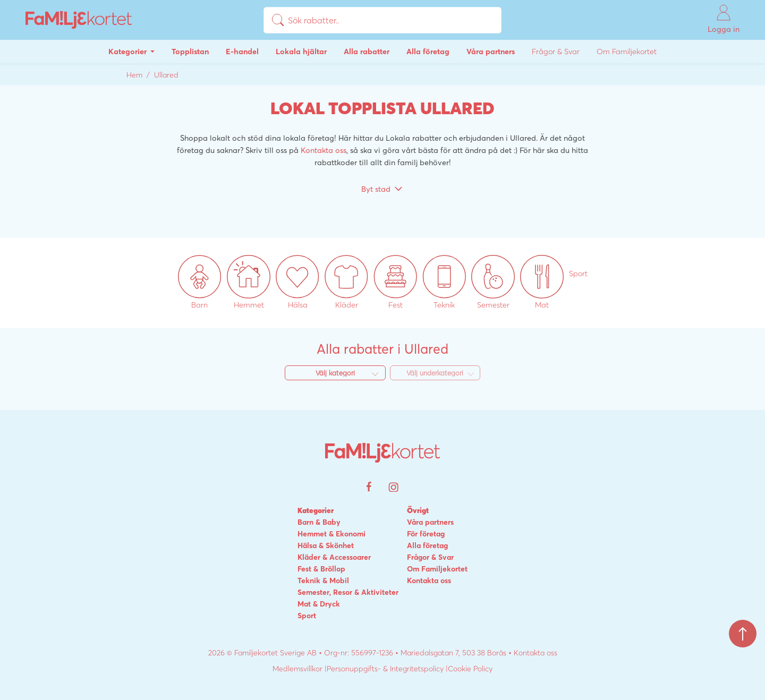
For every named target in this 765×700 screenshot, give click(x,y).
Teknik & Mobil (323, 581)
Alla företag (428, 52)
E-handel (242, 52)
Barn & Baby (319, 522)
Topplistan (190, 52)
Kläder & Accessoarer (334, 557)
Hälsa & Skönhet (326, 545)
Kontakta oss (324, 150)
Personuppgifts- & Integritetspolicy (385, 669)
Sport (307, 616)
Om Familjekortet (627, 52)
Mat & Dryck (319, 604)
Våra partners (491, 52)
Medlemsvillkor (297, 669)
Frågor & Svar (556, 52)
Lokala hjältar (301, 52)
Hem (134, 75)
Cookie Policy (470, 669)
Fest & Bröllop (321, 569)
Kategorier (129, 52)
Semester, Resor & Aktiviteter (348, 592)
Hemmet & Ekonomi (331, 534)
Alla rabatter (367, 52)
